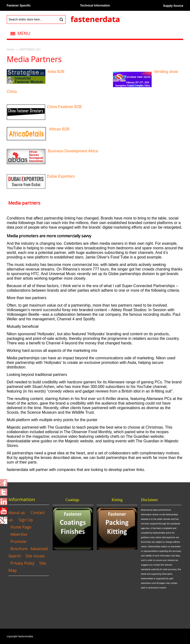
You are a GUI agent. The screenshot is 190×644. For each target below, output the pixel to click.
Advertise (19, 534)
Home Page (21, 527)
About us (17, 513)
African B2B (59, 129)
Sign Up (26, 520)
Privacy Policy (22, 563)
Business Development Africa (73, 151)
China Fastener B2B (64, 107)
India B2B (56, 72)
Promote (18, 541)
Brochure (19, 549)
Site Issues (35, 556)
